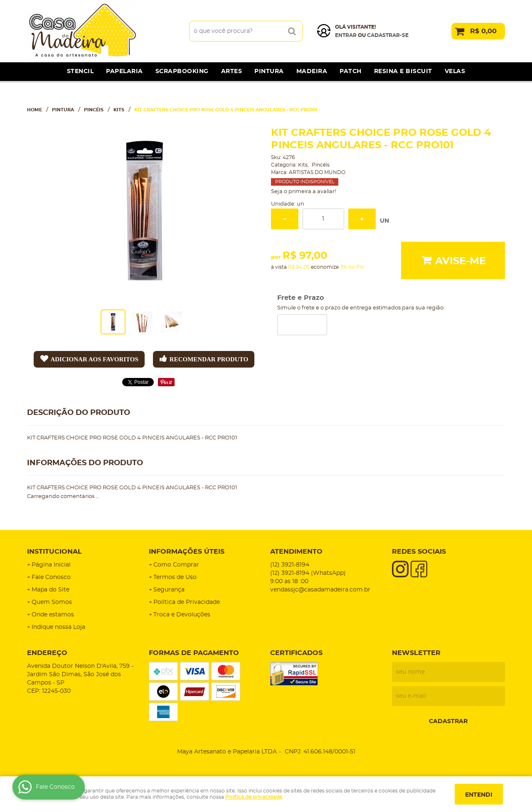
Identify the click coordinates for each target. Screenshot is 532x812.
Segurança (169, 590)
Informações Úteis (187, 552)
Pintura (269, 71)
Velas (455, 71)
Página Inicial (51, 565)
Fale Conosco (51, 577)
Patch (351, 71)
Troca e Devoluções (182, 615)
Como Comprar (176, 565)
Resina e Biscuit (403, 71)
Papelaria (124, 71)
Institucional (54, 552)
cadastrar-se (388, 35)
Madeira (312, 71)
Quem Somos (52, 602)
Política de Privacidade (187, 602)
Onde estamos (53, 615)
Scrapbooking (182, 71)
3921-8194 (290, 565)
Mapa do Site (50, 590)
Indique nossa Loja (58, 627)
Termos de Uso (175, 577)
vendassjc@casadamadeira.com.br (320, 590)
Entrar (346, 35)
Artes (232, 71)
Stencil (80, 71)
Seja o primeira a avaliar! (303, 192)
